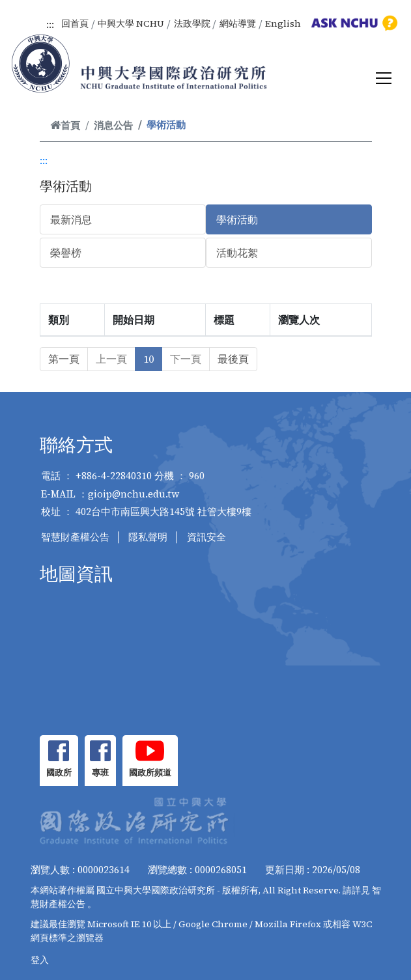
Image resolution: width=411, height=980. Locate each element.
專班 (100, 773)
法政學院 (192, 23)
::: (50, 24)
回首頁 (75, 23)
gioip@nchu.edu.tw (134, 494)
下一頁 (186, 359)
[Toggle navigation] (384, 78)
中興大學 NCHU (131, 23)
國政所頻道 (150, 773)
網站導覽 (238, 23)
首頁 (65, 125)
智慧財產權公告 (75, 537)
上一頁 (111, 359)
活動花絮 (237, 253)
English (283, 23)
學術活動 (237, 219)
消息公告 (113, 125)
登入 (40, 960)
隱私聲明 (148, 537)
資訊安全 (206, 537)
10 (149, 359)
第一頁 (64, 359)
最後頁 (233, 359)
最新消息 (71, 219)
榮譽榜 (66, 253)
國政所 (59, 773)
